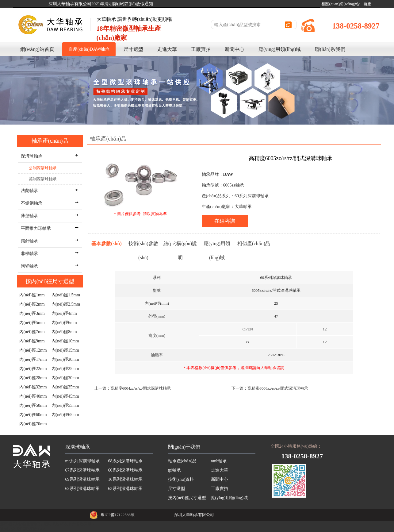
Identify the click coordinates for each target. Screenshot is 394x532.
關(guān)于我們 (184, 447)
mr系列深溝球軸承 (83, 461)
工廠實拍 (201, 49)
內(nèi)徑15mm (65, 350)
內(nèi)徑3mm (32, 313)
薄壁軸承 (29, 216)
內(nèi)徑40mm (33, 396)
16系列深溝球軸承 (125, 479)
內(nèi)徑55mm (65, 405)
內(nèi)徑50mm (33, 405)
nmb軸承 (219, 461)
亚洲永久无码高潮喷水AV (23, 529)
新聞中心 (235, 49)
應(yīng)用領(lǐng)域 (280, 49)
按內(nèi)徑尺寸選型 (50, 281)
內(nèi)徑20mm (65, 359)
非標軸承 (29, 254)
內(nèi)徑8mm (64, 332)
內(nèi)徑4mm (64, 313)
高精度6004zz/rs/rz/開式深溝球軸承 (141, 388)
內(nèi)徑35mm (65, 387)
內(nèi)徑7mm (32, 332)
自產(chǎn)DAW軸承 (89, 49)
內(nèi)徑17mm (33, 359)
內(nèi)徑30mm (65, 378)
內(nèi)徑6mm (64, 323)
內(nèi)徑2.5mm (66, 304)
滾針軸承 (29, 241)
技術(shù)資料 (181, 479)
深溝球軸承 (78, 447)
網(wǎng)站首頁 (37, 49)
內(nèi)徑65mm (65, 415)
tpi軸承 (175, 470)
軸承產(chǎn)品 (50, 141)
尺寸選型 (133, 49)
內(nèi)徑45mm (65, 396)
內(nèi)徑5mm (32, 323)
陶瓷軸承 (29, 266)
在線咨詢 (225, 221)
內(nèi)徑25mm (65, 369)
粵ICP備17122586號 (118, 515)
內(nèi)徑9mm (32, 341)
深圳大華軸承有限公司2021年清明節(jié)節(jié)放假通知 (101, 4)
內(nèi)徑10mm (65, 341)
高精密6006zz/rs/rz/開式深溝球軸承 (278, 388)
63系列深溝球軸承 (125, 489)
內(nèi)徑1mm (32, 295)
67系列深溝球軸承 (82, 470)
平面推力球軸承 (36, 228)
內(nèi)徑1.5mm (66, 295)
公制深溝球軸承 (43, 168)
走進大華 (167, 49)
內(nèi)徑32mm (33, 387)
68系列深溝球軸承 (125, 461)
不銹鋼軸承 (32, 203)
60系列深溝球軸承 (125, 470)
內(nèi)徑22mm (33, 369)
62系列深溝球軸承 (82, 489)
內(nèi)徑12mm (33, 350)
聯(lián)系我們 (330, 49)
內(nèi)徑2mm (32, 304)
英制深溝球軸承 (43, 179)
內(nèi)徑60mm (33, 415)
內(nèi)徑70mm (33, 424)
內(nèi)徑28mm (33, 378)
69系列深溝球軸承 (82, 479)
